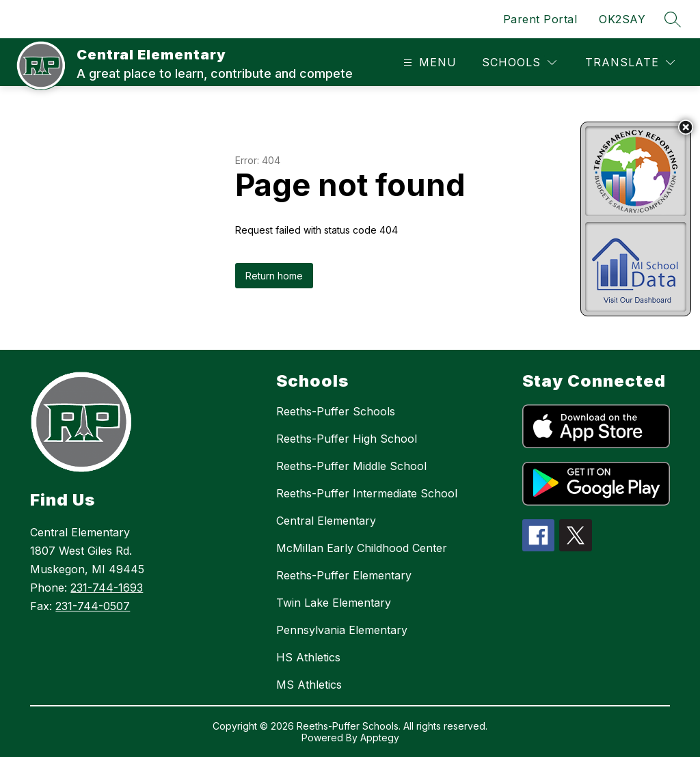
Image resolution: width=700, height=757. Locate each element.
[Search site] (673, 19)
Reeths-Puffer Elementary (344, 575)
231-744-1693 (107, 588)
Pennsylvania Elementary (342, 630)
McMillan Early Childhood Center (362, 548)
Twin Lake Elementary (334, 603)
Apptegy (380, 738)
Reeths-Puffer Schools (336, 411)
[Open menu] (428, 63)
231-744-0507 (93, 606)
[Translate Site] (630, 63)
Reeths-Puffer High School (347, 439)
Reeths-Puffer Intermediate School (367, 493)
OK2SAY (622, 19)
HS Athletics (308, 657)
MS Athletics (309, 685)
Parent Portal (540, 19)
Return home (274, 276)
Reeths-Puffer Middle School (351, 466)
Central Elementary (326, 521)
